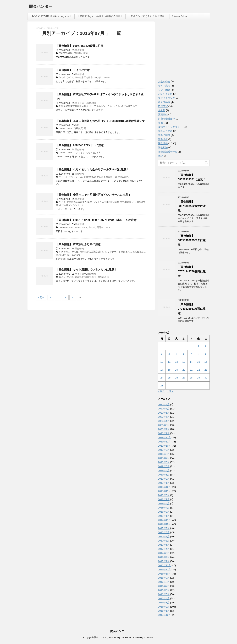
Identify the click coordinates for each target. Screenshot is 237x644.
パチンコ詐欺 (165, 94)
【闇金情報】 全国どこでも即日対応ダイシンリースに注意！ (93, 195)
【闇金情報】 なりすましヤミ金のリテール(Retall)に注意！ (93, 169)
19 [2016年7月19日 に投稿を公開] (176, 370)
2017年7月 (164, 537)
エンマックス (80, 153)
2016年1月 (164, 611)
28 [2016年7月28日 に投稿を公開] (191, 378)
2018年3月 (164, 512)
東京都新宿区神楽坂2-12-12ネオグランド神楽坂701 (106, 252)
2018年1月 (164, 516)
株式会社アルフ (129, 106)
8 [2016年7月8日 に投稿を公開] (199, 354)
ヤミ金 (62, 77)
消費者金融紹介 (167, 119)
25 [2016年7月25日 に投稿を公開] (169, 378)
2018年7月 (164, 499)
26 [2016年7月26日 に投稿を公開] (176, 378)
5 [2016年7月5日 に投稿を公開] (177, 354)
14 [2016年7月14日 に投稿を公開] (191, 362)
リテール (63, 177)
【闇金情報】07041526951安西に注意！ (192, 309)
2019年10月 (165, 446)
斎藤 (85, 53)
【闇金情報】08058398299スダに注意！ (192, 240)
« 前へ (41, 297)
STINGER (149, 637)
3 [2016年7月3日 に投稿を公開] (162, 354)
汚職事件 (163, 115)
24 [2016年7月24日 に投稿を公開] (162, 378)
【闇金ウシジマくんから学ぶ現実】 (147, 16)
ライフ (70, 77)
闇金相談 (163, 148)
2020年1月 (164, 433)
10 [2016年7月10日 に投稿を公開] (162, 362)
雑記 (161, 156)
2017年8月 (164, 532)
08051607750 (66, 227)
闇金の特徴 (164, 135)
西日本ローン (103, 227)
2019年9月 (164, 450)
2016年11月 (165, 570)
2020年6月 (164, 413)
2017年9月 (164, 528)
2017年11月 (165, 520)
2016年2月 (164, 607)
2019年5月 (164, 466)
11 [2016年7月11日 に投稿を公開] (169, 362)
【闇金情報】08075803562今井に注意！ (192, 206)
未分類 (162, 110)
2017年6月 (164, 541)
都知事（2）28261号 (70, 255)
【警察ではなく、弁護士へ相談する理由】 (100, 16)
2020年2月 (164, 429)
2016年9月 (164, 578)
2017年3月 (164, 553)
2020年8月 (164, 404)
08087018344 (66, 128)
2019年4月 (164, 470)
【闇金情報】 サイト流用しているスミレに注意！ (86, 270)
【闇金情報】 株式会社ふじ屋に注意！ (80, 244)
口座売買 (78, 128)
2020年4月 (164, 421)
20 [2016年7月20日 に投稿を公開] (184, 370)
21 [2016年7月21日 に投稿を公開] (191, 370)
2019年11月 (165, 442)
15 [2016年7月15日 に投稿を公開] (199, 362)
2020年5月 (164, 417)
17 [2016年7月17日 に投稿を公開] (162, 370)
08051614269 (81, 227)
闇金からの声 (165, 131)
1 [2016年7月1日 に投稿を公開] (199, 346)
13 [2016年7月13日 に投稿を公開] (184, 362)
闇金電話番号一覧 (168, 152)
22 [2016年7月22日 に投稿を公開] (199, 370)
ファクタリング (167, 98)
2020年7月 (164, 409)
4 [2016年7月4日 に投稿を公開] (169, 354)
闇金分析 (163, 139)
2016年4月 (164, 598)
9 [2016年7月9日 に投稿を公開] (206, 354)
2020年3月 (164, 425)
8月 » (170, 391)
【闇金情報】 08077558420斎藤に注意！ (81, 46)
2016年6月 (164, 590)
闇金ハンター (41, 7)
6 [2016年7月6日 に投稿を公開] (184, 354)
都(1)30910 (104, 77)
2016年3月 (164, 603)
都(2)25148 (103, 277)
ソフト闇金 (164, 90)
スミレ (62, 277)
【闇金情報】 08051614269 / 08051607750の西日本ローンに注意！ (98, 220)
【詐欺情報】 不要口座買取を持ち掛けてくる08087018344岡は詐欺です (100, 121)
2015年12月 (165, 615)
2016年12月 (165, 565)
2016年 (49, 28)
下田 (98, 153)
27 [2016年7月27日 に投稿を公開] (184, 378)
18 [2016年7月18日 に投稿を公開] (169, 370)
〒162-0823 (65, 252)
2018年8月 (164, 495)
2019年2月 (164, 479)
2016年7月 (164, 586)
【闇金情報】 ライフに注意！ (74, 70)
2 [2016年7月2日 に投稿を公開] (206, 346)
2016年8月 (164, 582)
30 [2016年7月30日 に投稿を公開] (206, 378)
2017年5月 (164, 545)
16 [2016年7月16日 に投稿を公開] (206, 362)
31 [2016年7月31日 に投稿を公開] (162, 385)
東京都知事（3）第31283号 (115, 177)
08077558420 (66, 53)
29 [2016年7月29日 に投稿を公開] (199, 378)
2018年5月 (164, 504)
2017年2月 (164, 557)
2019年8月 (164, 454)
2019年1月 (164, 483)
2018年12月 (165, 487)
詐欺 (77, 125)
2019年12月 (165, 437)
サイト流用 (81, 103)
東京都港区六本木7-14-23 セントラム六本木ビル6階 (93, 202)
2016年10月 (165, 574)
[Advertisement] (184, 52)
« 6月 (161, 391)
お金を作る (164, 82)
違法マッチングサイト (170, 127)
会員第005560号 (92, 177)
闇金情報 (79, 50)
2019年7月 (164, 458)
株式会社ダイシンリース (72, 205)
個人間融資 (164, 102)
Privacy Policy (180, 16)
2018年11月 (165, 491)
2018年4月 (164, 508)
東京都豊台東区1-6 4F (86, 277)
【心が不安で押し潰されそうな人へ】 (51, 16)
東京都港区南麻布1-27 (86, 77)
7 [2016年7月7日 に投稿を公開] (191, 354)
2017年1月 (164, 561)
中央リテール (76, 177)
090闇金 (78, 53)
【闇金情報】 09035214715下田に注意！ (81, 145)
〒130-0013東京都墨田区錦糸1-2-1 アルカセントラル (85, 106)
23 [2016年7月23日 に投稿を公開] (206, 370)
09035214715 (66, 153)
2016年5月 (164, 594)
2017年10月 (165, 524)
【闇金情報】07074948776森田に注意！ (192, 271)
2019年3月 (164, 475)
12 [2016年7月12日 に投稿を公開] (176, 362)
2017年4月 (164, 549)
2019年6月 (164, 462)
